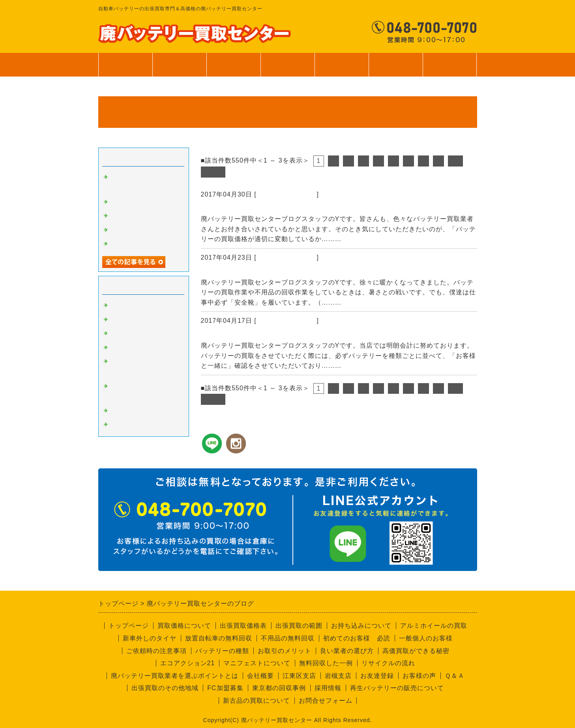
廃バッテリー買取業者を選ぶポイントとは (175, 676)
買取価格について (184, 626)
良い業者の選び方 (347, 651)
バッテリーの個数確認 (238, 335)
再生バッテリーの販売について (397, 688)
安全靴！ (216, 272)
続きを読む (361, 239)
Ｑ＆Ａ (455, 676)
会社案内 (396, 69)
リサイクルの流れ (388, 663)
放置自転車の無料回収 (219, 638)
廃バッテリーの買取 (287, 194)
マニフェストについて (257, 663)
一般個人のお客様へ (139, 244)
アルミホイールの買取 (434, 626)
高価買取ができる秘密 (416, 651)
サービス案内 (287, 69)
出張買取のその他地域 (165, 688)
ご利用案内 (342, 69)
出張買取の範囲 (299, 626)
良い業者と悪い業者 (139, 333)
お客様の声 (419, 676)
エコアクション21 (188, 663)
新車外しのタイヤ (150, 638)
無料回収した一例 (326, 663)
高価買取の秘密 (132, 320)
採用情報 (328, 688)
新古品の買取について (257, 701)
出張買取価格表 (243, 626)
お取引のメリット (285, 651)
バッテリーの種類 (222, 651)
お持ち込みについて (361, 626)
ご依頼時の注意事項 (156, 651)
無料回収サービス (135, 230)
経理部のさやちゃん (139, 411)
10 (455, 161)
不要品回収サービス (139, 348)
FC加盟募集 (225, 688)
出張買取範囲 (233, 65)
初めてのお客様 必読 (357, 638)
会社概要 (260, 676)
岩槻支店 (338, 676)
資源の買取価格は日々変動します (257, 208)
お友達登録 (377, 676)
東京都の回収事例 (279, 688)
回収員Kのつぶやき (138, 425)
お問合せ (450, 69)
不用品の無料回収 (288, 638)
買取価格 (179, 65)
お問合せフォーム (326, 701)
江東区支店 (299, 676)
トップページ (125, 65)
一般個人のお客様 (426, 638)
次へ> (213, 172)
